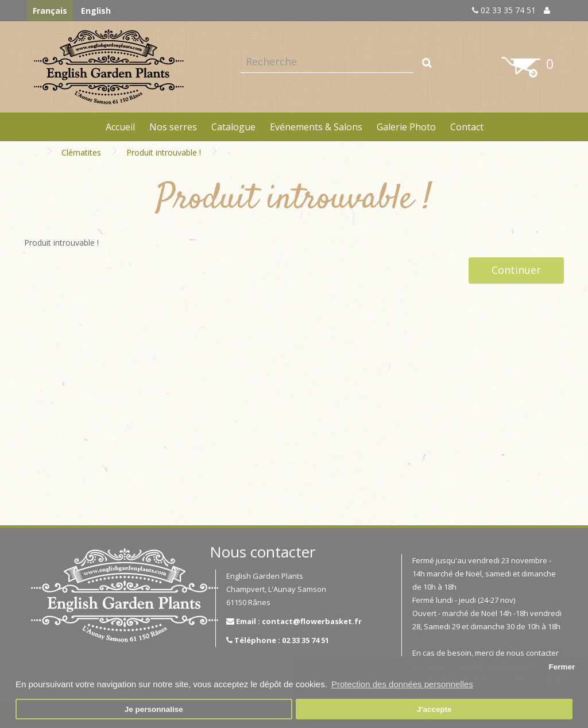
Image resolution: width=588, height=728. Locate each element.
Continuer (516, 270)
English (96, 11)
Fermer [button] (562, 667)
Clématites (81, 152)
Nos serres (173, 127)
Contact (467, 127)
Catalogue (233, 127)
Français (50, 11)
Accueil (120, 127)
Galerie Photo (406, 127)
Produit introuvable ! (164, 152)
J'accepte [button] (434, 709)
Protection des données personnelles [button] (402, 684)
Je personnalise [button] (154, 709)
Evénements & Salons (316, 127)
